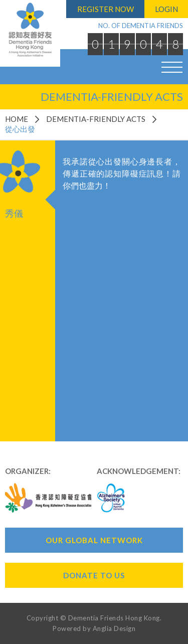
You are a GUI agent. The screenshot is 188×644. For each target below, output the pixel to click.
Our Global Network (94, 540)
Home (17, 119)
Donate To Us (94, 575)
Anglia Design (114, 628)
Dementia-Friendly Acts (96, 119)
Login (166, 9)
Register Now (106, 9)
